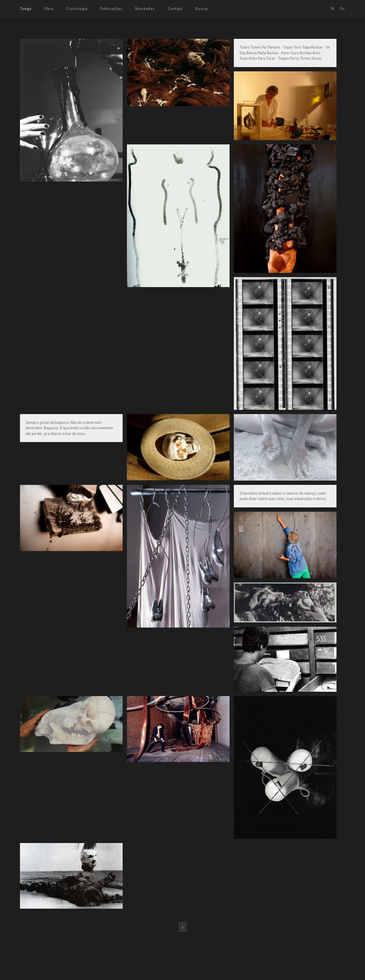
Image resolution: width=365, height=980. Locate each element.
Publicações (111, 9)
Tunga (26, 9)
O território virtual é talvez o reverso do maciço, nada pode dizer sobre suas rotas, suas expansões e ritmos (283, 496)
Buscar (202, 9)
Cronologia (77, 9)
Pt (333, 9)
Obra (49, 9)
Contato (175, 9)
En (342, 9)
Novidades (145, 9)
